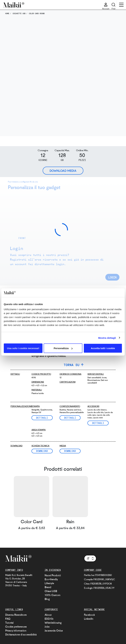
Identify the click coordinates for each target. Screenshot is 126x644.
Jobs (47, 627)
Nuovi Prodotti (53, 575)
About (48, 615)
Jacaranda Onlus (54, 631)
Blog (47, 599)
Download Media (63, 171)
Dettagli (42, 418)
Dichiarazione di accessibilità (21, 634)
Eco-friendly (51, 579)
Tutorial (9, 623)
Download (42, 451)
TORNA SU (72, 365)
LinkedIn (89, 619)
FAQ (8, 619)
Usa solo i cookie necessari (23, 348)
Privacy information (16, 631)
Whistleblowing (53, 623)
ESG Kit (49, 619)
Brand (48, 587)
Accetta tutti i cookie (103, 348)
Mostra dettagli (107, 338)
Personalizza (63, 348)
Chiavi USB (51, 591)
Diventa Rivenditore (16, 615)
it (91, 559)
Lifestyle (49, 583)
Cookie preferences (16, 627)
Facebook (89, 615)
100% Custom (52, 595)
